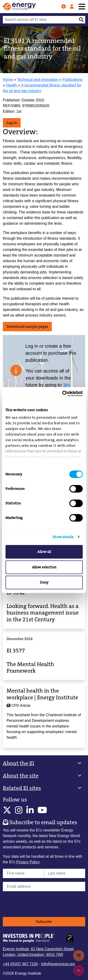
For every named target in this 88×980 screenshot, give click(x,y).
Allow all (44, 552)
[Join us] (64, 7)
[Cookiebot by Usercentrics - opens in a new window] (63, 394)
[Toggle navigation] (82, 7)
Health (12, 85)
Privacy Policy (28, 862)
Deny (44, 582)
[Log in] (72, 7)
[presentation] (38, 904)
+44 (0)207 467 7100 (20, 964)
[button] (44, 763)
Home (8, 80)
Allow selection (44, 567)
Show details (63, 537)
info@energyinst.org (58, 964)
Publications (73, 80)
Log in (12, 123)
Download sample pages (27, 326)
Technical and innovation (38, 80)
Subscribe (44, 922)
